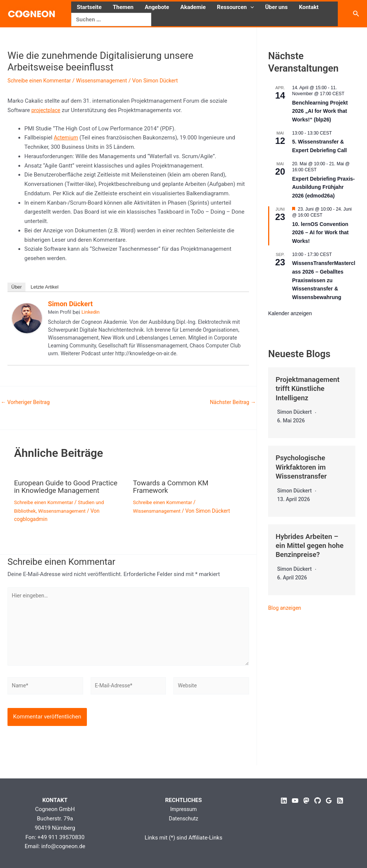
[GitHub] (318, 801)
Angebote (157, 7)
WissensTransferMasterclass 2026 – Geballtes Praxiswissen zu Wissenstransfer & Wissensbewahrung (324, 280)
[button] (250, 7)
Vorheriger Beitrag (27, 402)
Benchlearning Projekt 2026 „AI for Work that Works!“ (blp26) (320, 111)
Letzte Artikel (45, 287)
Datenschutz (183, 819)
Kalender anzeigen (290, 313)
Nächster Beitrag (231, 402)
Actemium (67, 138)
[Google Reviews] (329, 801)
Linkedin (91, 312)
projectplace (47, 110)
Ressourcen (235, 7)
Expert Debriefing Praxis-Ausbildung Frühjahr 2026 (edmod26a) (323, 187)
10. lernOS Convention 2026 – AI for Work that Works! (320, 233)
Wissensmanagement (107, 81)
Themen (123, 7)
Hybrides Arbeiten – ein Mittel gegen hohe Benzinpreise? (309, 544)
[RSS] (340, 801)
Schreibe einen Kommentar (41, 81)
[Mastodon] (306, 801)
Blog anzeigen (286, 606)
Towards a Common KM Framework (173, 486)
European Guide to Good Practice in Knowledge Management (55, 490)
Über (16, 287)
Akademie (193, 7)
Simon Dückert (70, 304)
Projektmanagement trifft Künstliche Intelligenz (310, 388)
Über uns (276, 7)
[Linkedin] (284, 801)
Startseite (89, 7)
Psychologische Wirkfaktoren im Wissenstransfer (303, 466)
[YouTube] (295, 801)
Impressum (183, 809)
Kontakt (309, 7)
